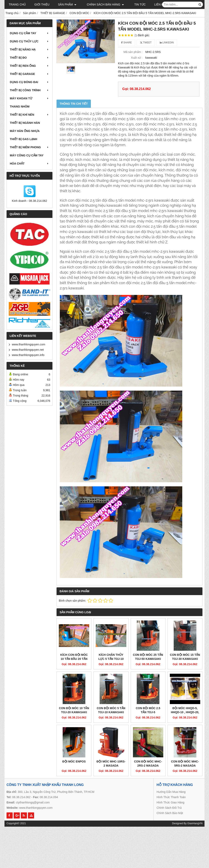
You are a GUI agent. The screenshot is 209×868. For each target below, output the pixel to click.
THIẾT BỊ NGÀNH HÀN (25, 123)
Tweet (146, 43)
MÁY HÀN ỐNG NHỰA (25, 131)
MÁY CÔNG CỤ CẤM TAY (27, 155)
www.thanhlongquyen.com (28, 344)
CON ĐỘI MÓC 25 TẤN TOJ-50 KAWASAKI (148, 657)
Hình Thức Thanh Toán (171, 767)
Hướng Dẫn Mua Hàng (171, 761)
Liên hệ (156, 4)
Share (127, 43)
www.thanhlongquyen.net (28, 350)
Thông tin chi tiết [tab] (74, 104)
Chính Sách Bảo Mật (170, 783)
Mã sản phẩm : (133, 52)
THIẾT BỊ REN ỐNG (29, 66)
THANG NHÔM (20, 107)
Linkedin (167, 43)
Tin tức (136, 4)
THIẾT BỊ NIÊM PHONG (29, 147)
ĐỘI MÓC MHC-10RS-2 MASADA (111, 733)
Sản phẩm (67, 4)
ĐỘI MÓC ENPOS (74, 731)
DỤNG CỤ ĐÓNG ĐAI (29, 82)
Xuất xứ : (137, 58)
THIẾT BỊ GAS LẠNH (23, 139)
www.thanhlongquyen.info (28, 355)
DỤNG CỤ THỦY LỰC (29, 41)
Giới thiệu (42, 4)
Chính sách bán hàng (103, 4)
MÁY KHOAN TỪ (29, 98)
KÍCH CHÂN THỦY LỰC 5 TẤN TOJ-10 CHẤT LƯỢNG (111, 659)
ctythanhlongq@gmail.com (33, 772)
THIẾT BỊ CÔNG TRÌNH (29, 90)
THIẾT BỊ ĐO (29, 58)
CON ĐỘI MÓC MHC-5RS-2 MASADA (185, 733)
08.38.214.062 (21, 767)
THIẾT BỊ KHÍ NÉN (29, 115)
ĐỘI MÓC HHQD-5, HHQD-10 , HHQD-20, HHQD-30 (185, 682)
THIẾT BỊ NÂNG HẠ (29, 49)
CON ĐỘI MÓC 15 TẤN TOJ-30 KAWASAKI (185, 657)
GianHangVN (195, 793)
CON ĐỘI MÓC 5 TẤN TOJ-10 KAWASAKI (111, 710)
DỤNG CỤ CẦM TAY (29, 33)
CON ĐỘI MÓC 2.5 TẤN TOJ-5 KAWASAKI (148, 712)
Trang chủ (17, 4)
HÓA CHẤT (29, 164)
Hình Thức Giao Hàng (170, 772)
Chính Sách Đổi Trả (169, 777)
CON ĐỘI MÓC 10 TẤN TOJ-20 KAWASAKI (74, 710)
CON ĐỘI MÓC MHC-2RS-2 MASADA (148, 733)
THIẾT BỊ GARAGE (29, 74)
